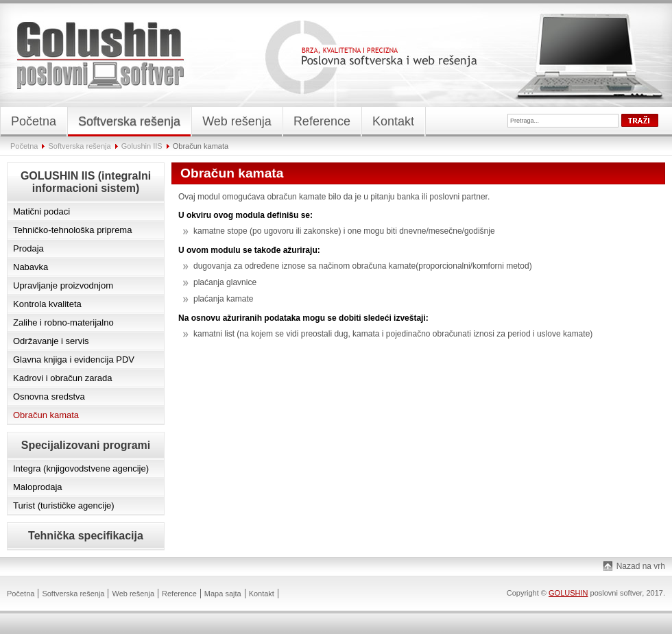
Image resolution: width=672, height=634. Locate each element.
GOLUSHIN (568, 593)
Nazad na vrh (641, 566)
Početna (24, 146)
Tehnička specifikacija (86, 536)
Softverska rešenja (80, 146)
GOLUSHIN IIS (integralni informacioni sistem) (86, 182)
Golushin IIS (142, 146)
